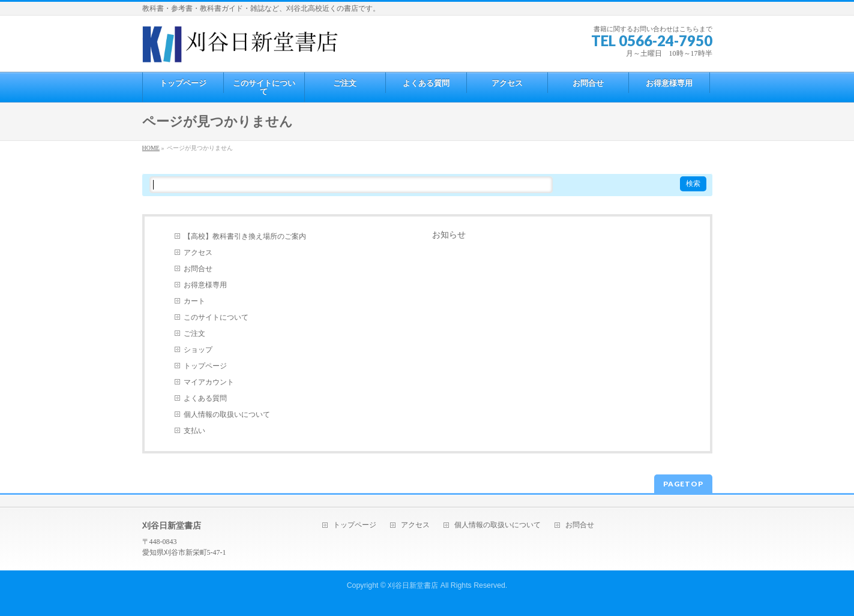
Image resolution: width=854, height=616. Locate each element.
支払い (194, 431)
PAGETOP (683, 484)
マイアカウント (209, 382)
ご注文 (194, 333)
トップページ (205, 366)
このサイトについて (216, 317)
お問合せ (198, 269)
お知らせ (449, 235)
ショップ (198, 350)
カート (194, 301)
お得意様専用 (205, 285)
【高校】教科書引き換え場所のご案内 (245, 236)
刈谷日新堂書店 (413, 585)
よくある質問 (205, 398)
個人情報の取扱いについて (227, 414)
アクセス (198, 253)
